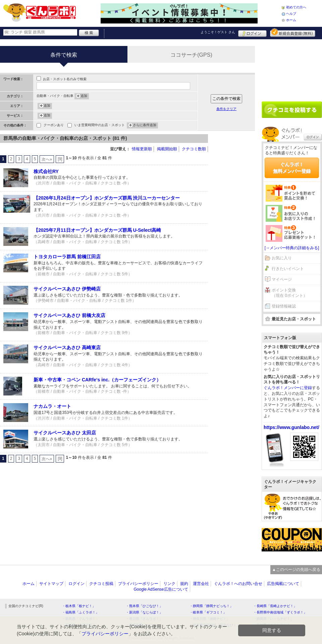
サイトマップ (51, 584)
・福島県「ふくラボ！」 (80, 612)
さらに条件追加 (145, 125)
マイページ (282, 279)
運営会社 (201, 584)
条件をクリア (226, 109)
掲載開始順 (167, 149)
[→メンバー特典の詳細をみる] (292, 248)
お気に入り (282, 258)
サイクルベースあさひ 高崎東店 (67, 347)
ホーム (291, 20)
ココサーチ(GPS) (191, 55)
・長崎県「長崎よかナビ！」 (275, 606)
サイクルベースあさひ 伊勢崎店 (67, 289)
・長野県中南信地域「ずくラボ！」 (280, 612)
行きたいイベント (288, 269)
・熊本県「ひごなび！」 (144, 606)
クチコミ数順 (194, 149)
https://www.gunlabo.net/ (291, 427)
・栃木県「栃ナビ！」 (79, 606)
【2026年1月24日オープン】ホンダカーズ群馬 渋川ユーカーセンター (107, 198)
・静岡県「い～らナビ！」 (273, 619)
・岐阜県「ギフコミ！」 (208, 612)
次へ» (47, 159)
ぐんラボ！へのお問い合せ (238, 584)
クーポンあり (54, 126)
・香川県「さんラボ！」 (144, 619)
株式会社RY (46, 171)
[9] (60, 159)
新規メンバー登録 (293, 33)
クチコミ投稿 (101, 584)
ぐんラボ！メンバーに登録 (288, 388)
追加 (84, 96)
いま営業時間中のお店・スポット (100, 126)
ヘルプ (291, 14)
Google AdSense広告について (161, 589)
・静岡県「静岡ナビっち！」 (211, 606)
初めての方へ (296, 7)
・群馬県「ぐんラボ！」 (80, 619)
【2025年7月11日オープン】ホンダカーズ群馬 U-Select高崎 (97, 230)
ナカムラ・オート (52, 406)
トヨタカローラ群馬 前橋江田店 (67, 257)
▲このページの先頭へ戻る (296, 570)
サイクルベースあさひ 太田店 (65, 433)
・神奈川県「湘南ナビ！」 (210, 619)
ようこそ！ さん (218, 32)
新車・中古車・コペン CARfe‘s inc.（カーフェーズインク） (97, 380)
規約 (184, 584)
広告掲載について (283, 584)
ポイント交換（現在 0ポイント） (289, 293)
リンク (169, 584)
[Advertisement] (235, 235)
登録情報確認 (284, 306)
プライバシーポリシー (138, 584)
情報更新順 (142, 149)
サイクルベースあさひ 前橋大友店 (69, 315)
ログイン (252, 33)
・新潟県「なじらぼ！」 (144, 612)
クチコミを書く (292, 110)
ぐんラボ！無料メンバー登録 (292, 168)
